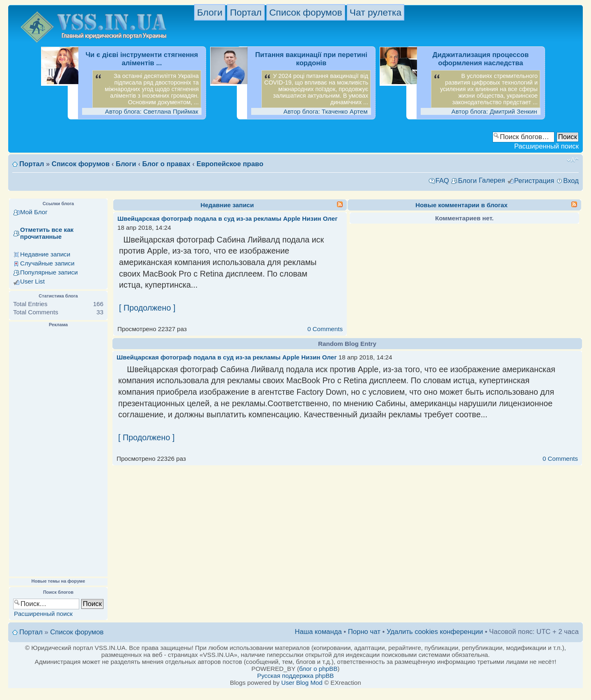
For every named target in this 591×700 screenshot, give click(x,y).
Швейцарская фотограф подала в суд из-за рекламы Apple (209, 218)
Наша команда (318, 632)
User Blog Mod (302, 683)
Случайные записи (47, 263)
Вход (571, 181)
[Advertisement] (58, 452)
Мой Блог (34, 212)
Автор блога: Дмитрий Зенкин (494, 111)
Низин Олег (320, 218)
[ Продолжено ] (147, 308)
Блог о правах (166, 164)
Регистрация (534, 181)
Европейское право (230, 164)
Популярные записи (49, 272)
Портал (246, 12)
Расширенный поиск (546, 146)
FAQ (442, 181)
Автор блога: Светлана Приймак (152, 111)
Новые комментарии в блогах (461, 205)
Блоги (210, 12)
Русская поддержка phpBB (296, 676)
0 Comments (325, 329)
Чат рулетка (376, 12)
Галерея (492, 180)
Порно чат (364, 632)
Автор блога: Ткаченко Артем (326, 111)
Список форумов (306, 12)
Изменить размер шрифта (573, 160)
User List (32, 281)
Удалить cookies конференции (435, 632)
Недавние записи (45, 254)
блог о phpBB (318, 669)
